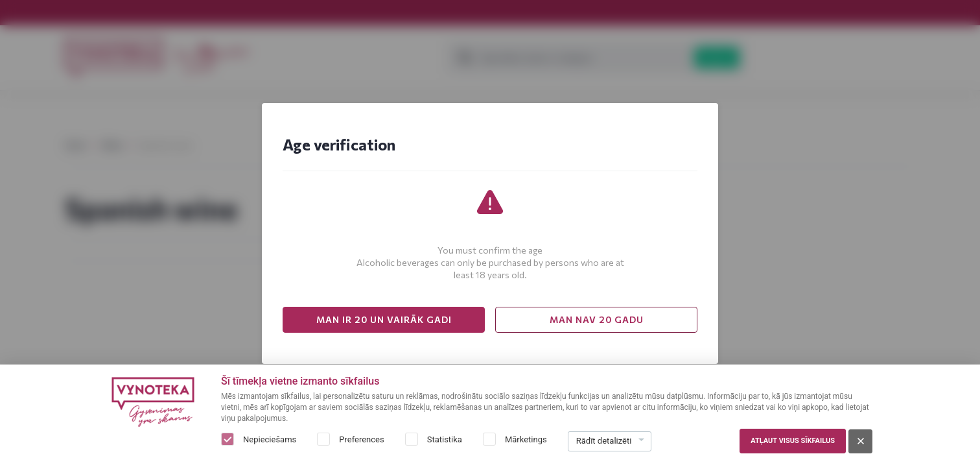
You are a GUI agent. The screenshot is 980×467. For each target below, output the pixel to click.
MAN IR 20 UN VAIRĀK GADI (384, 319)
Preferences (361, 439)
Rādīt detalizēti (604, 441)
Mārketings (526, 439)
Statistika (445, 439)
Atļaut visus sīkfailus (793, 441)
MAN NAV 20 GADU (597, 319)
